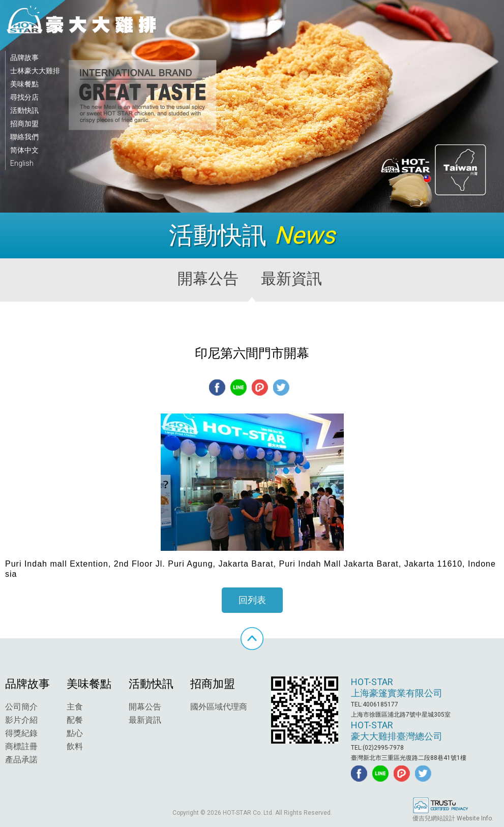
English (22, 163)
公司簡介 (21, 707)
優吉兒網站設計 (434, 818)
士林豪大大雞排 (35, 71)
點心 (75, 733)
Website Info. (475, 818)
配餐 (75, 720)
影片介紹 (21, 720)
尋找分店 (24, 97)
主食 (75, 707)
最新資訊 (145, 720)
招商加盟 (24, 124)
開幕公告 (145, 707)
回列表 (252, 600)
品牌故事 (24, 57)
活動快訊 (24, 110)
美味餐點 (24, 84)
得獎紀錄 (21, 733)
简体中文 (24, 150)
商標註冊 (21, 746)
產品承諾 (21, 760)
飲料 (75, 746)
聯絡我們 (24, 137)
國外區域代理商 (219, 707)
